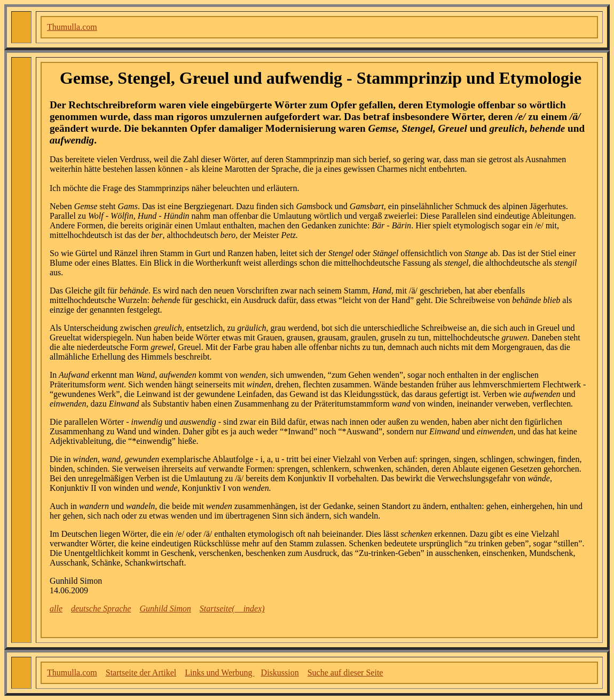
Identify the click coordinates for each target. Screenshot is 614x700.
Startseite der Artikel (141, 673)
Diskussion (280, 673)
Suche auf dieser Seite (345, 673)
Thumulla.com (72, 27)
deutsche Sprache (101, 608)
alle (56, 608)
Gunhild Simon (165, 608)
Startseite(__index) (232, 608)
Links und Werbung (219, 673)
